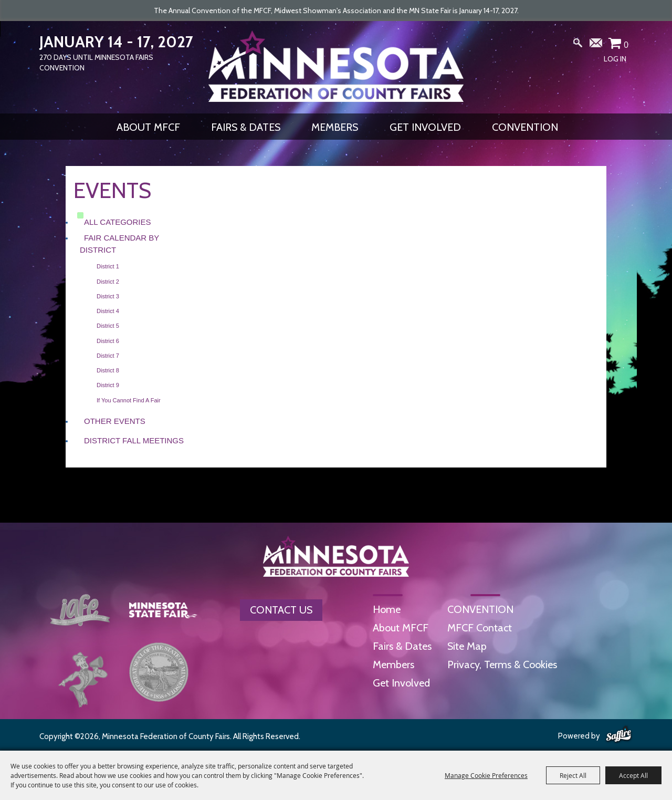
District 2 (108, 282)
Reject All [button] (573, 775)
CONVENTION (525, 127)
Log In (615, 59)
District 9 (108, 385)
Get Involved (425, 127)
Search (578, 45)
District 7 (108, 356)
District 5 (108, 326)
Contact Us (281, 610)
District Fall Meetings (134, 440)
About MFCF (148, 127)
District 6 (108, 341)
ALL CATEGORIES (118, 222)
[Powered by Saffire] (619, 735)
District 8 (108, 370)
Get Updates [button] (596, 45)
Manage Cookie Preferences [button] (486, 775)
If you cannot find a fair (129, 400)
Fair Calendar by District (119, 244)
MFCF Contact (480, 628)
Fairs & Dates (246, 127)
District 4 (108, 311)
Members (335, 127)
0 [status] (626, 45)
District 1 (108, 266)
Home (387, 609)
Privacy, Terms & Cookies (502, 664)
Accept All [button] (633, 775)
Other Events (115, 421)
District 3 (108, 296)
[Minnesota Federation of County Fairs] (336, 66)
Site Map (467, 646)
